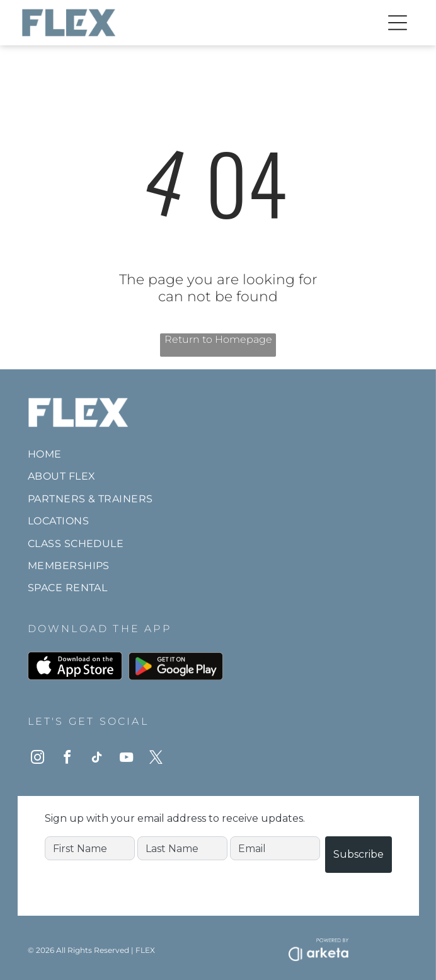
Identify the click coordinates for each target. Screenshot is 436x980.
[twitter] (156, 759)
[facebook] (67, 759)
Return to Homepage (218, 339)
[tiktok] (97, 759)
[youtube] (127, 759)
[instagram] (38, 759)
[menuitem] (218, 454)
